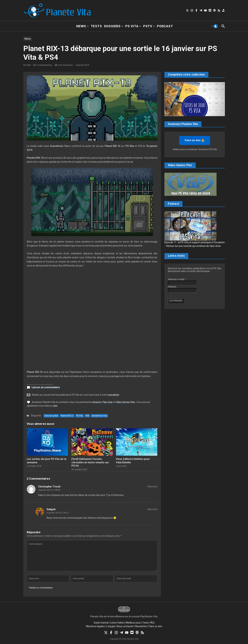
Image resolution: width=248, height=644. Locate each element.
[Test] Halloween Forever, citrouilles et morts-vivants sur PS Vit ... (90, 462)
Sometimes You (99, 416)
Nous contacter (125, 626)
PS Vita (133, 26)
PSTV (149, 26)
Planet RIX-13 (67, 416)
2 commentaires (44, 65)
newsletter (113, 395)
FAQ (152, 623)
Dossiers (114, 26)
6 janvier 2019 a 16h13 (58, 513)
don (55, 406)
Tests (96, 26)
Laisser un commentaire (46, 387)
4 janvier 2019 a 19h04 (49, 490)
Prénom (172, 287)
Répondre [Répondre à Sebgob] (153, 509)
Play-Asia (107, 402)
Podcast (165, 26)
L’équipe (111, 626)
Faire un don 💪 (195, 140)
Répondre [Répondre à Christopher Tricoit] (153, 486)
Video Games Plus (125, 402)
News (82, 26)
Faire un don (155, 626)
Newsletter (141, 626)
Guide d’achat (101, 623)
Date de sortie (51, 416)
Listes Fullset (117, 623)
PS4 (87, 416)
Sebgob (51, 509)
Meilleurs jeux (133, 623)
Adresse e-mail (177, 279)
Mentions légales (95, 626)
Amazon (97, 402)
